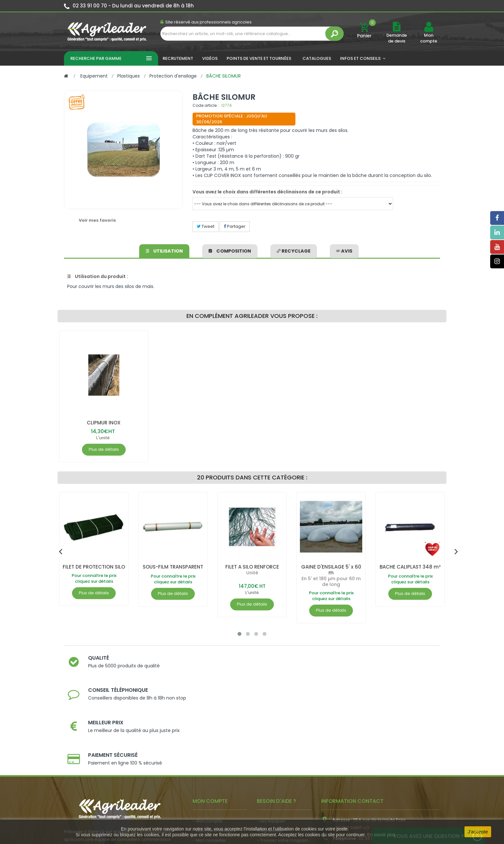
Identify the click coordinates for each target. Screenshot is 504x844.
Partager (235, 226)
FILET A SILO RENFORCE (252, 567)
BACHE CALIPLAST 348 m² (410, 570)
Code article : (206, 105)
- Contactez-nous (276, 782)
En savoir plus (381, 835)
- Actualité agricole (213, 779)
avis (343, 250)
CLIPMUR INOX (104, 423)
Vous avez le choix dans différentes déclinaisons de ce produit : (267, 192)
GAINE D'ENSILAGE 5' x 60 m (331, 570)
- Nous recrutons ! (211, 788)
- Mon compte (207, 733)
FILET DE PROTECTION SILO (94, 570)
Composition (231, 250)
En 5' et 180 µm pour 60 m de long (331, 581)
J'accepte (478, 832)
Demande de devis (397, 38)
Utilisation (165, 250)
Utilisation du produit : (98, 276)
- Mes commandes (213, 743)
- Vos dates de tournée (217, 762)
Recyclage (293, 250)
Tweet (206, 226)
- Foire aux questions (279, 772)
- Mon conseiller (209, 753)
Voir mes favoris (97, 220)
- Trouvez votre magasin (283, 753)
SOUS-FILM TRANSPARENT (173, 570)
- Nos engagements (278, 762)
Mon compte (429, 38)
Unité (252, 573)
